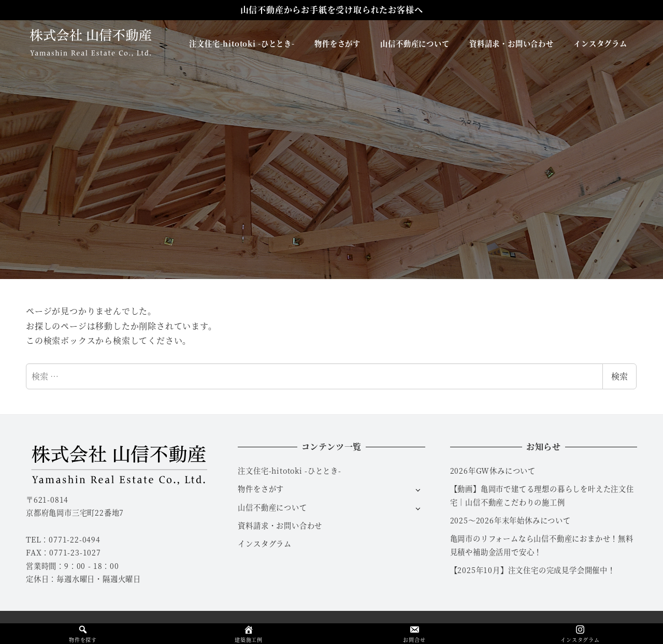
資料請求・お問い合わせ (280, 525)
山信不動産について (272, 507)
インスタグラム (265, 544)
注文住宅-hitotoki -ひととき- (290, 471)
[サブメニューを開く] (418, 489)
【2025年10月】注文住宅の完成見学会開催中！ (533, 570)
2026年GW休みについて (493, 471)
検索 (619, 376)
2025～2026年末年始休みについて (510, 520)
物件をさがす (261, 489)
